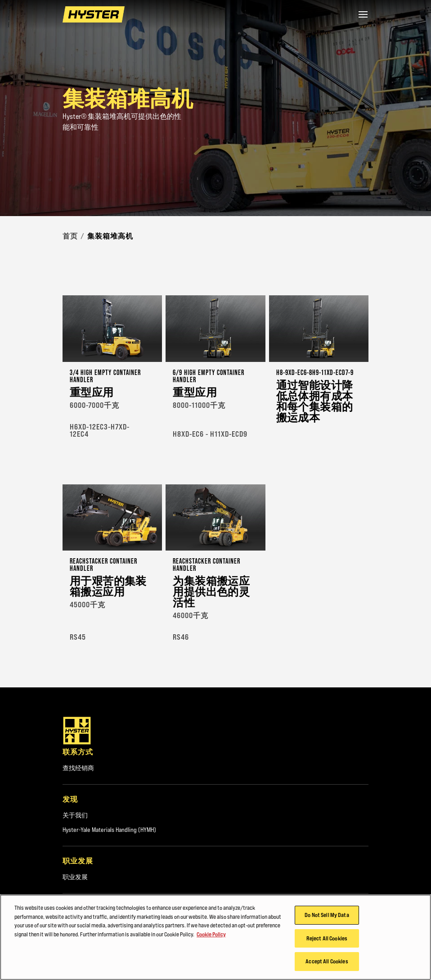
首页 (70, 236)
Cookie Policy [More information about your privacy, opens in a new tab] (211, 934)
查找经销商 (78, 768)
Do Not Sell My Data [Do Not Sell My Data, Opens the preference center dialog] (327, 915)
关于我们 (75, 815)
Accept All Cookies (327, 961)
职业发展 (75, 877)
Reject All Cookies (327, 938)
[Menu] (363, 14)
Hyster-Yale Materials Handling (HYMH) (109, 830)
